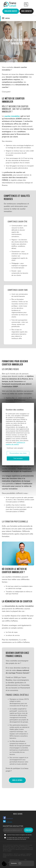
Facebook (8, 818)
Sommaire (14, 863)
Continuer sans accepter (15, 448)
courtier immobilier (12, 116)
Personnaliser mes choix (18, 453)
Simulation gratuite (11, 11)
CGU (25, 860)
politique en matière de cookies (15, 443)
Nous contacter (27, 11)
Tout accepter (18, 458)
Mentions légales (14, 860)
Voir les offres (17, 780)
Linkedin (8, 821)
